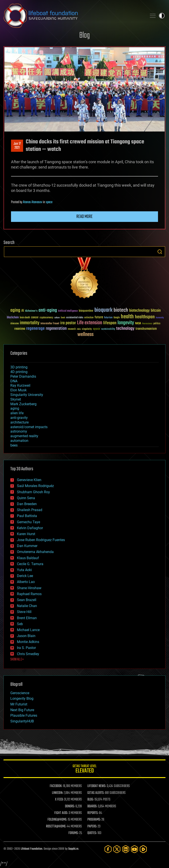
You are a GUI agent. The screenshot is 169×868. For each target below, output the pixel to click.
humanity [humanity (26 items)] (160, 318)
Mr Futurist (19, 704)
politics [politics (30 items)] (157, 324)
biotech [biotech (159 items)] (121, 310)
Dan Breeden (27, 504)
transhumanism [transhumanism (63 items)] (146, 329)
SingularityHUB (22, 721)
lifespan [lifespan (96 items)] (110, 323)
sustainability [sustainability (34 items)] (108, 329)
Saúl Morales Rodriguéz (35, 486)
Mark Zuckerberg (23, 404)
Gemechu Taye (28, 522)
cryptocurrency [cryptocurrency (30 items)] (46, 318)
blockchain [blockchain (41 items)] (13, 318)
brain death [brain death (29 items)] (25, 318)
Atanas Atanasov (33, 202)
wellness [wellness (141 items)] (85, 335)
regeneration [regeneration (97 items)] (56, 329)
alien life (17, 413)
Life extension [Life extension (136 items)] (90, 323)
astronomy (19, 431)
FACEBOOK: (56, 786)
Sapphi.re (73, 849)
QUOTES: (92, 833)
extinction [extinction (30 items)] (89, 318)
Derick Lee (25, 576)
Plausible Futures (24, 715)
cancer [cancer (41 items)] (35, 318)
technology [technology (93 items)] (125, 329)
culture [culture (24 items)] (57, 318)
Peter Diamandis (23, 376)
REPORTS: (93, 813)
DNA (14, 381)
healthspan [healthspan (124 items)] (145, 317)
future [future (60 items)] (99, 317)
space (49, 202)
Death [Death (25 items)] (63, 318)
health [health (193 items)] (127, 317)
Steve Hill (24, 612)
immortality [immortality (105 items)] (30, 323)
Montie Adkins (28, 642)
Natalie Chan (27, 606)
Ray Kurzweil (20, 385)
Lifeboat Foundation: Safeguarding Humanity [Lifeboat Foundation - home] (73, 16)
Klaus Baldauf (28, 558)
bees (14, 445)
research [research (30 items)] (72, 329)
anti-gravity (19, 418)
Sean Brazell (27, 600)
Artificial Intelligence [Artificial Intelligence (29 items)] (68, 311)
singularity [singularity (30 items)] (87, 329)
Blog (84, 36)
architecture (19, 422)
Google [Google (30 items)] (117, 318)
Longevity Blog (22, 698)
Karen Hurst (26, 534)
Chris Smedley (28, 654)
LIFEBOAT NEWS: (97, 786)
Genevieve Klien (29, 480)
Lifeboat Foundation (31, 849)
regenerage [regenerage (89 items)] (35, 329)
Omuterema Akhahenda (35, 552)
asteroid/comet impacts (29, 427)
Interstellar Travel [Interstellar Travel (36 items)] (50, 324)
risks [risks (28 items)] (79, 329)
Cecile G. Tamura (30, 564)
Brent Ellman (27, 618)
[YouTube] (134, 849)
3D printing (19, 367)
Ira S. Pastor (26, 648)
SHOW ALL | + (17, 660)
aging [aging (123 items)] (15, 310)
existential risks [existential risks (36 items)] (75, 318)
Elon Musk (18, 390)
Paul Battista (27, 516)
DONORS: (70, 806)
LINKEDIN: (57, 793)
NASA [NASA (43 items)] (138, 324)
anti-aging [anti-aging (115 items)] (48, 310)
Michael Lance (28, 630)
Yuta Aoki (24, 570)
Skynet (16, 399)
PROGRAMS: (94, 820)
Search (160, 252)
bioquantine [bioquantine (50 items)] (86, 311)
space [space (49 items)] (96, 329)
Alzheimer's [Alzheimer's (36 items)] (31, 311)
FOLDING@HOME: (57, 820)
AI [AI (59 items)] (23, 311)
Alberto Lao (26, 582)
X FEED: (59, 800)
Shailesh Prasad (30, 510)
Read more (84, 217)
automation (19, 441)
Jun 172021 (17, 146)
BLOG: (91, 800)
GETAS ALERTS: (96, 793)
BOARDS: (92, 806)
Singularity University (27, 395)
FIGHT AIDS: (61, 813)
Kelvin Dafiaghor (30, 528)
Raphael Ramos (29, 594)
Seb (20, 624)
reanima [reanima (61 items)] (20, 329)
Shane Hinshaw (29, 588)
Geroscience (20, 693)
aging (15, 408)
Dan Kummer (27, 546)
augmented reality (24, 436)
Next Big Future (22, 710)
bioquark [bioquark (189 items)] (103, 310)
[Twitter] (117, 849)
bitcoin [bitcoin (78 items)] (156, 311)
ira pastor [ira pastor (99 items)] (68, 323)
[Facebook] (108, 849)
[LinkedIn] (126, 849)
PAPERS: (92, 827)
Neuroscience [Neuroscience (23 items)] (147, 324)
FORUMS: (73, 833)
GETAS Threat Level (84, 770)
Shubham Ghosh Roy (33, 492)
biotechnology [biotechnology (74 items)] (139, 311)
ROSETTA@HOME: (56, 827)
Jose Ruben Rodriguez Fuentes (41, 540)
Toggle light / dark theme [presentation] (162, 16)
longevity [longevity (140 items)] (126, 323)
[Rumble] (143, 849)
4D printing (19, 372)
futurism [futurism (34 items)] (108, 318)
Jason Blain (26, 636)
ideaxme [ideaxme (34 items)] (15, 324)
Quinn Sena (26, 498)
